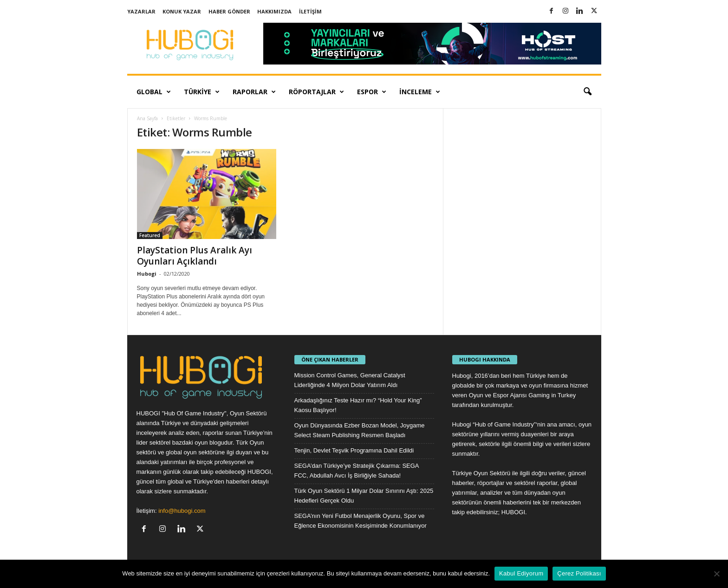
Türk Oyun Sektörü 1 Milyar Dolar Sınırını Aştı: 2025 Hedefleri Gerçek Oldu (364, 496)
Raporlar (254, 92)
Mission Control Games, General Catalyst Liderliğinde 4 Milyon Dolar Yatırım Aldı (350, 380)
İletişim (310, 11)
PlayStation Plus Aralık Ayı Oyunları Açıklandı (195, 256)
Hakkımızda (274, 11)
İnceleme (420, 92)
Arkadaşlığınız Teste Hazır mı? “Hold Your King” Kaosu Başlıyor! (358, 405)
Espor (372, 92)
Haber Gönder (229, 11)
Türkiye (202, 92)
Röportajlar (316, 92)
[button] (587, 92)
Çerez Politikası (579, 573)
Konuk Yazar (182, 11)
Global (154, 92)
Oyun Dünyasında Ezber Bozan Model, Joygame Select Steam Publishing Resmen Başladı (360, 430)
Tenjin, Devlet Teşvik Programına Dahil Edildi (354, 450)
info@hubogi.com (182, 511)
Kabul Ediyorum (521, 573)
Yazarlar (141, 11)
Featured (150, 235)
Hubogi (147, 274)
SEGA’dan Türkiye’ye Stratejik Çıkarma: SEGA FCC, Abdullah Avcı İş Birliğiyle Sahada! (357, 471)
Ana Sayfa (147, 118)
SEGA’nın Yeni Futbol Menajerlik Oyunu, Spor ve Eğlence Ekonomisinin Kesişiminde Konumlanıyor (361, 521)
